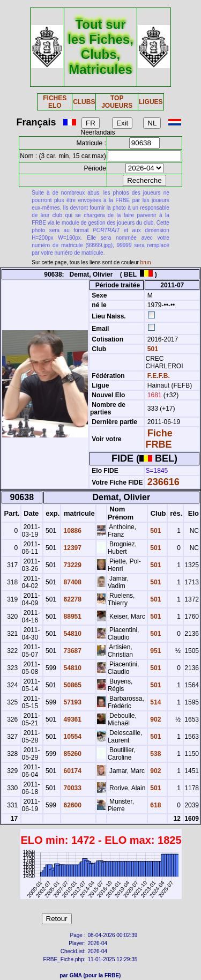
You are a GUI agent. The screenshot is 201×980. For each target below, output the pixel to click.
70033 (72, 788)
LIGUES (151, 102)
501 (151, 349)
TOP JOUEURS (117, 102)
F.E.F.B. (159, 376)
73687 (72, 651)
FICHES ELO (55, 102)
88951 (72, 617)
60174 (72, 771)
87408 (72, 582)
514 (155, 702)
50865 (72, 685)
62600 (72, 805)
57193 (72, 702)
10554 (72, 737)
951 (155, 651)
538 (155, 754)
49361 (72, 719)
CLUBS (84, 102)
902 (155, 719)
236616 (163, 482)
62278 (72, 599)
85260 (72, 754)
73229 (72, 565)
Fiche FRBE (159, 439)
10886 (72, 531)
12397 (72, 548)
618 (155, 805)
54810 (72, 634)
